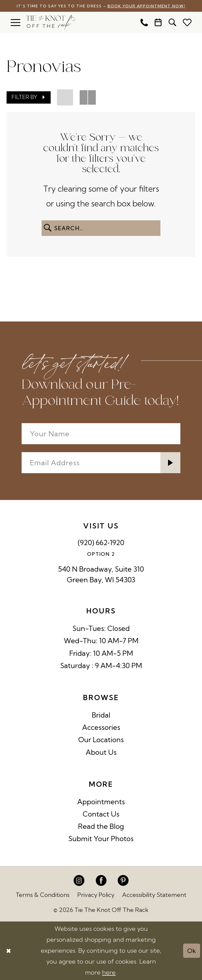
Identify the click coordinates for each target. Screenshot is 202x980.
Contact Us (101, 814)
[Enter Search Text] (101, 228)
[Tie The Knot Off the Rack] (50, 23)
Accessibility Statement (154, 895)
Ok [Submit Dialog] (192, 950)
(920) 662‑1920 (101, 542)
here (109, 972)
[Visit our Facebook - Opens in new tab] (101, 880)
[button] (16, 23)
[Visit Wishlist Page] (187, 23)
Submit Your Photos (101, 839)
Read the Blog (101, 826)
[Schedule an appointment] (158, 23)
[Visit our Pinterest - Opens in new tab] (123, 880)
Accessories (101, 727)
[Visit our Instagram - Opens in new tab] (79, 880)
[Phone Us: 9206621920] (144, 23)
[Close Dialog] (8, 951)
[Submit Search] (48, 228)
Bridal (101, 715)
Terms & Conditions (43, 895)
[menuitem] (16, 23)
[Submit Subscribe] (170, 463)
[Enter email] (101, 463)
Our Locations (101, 740)
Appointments (101, 802)
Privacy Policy (96, 895)
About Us (101, 752)
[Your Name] (101, 434)
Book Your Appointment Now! (146, 6)
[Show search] (172, 23)
